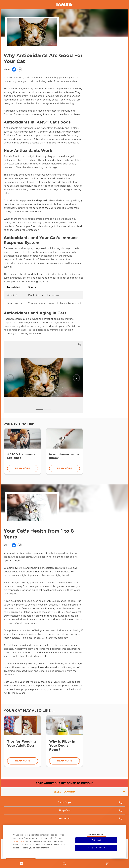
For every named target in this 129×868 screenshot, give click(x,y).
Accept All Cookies (96, 848)
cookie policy (18, 841)
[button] (39, 410)
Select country (89, 792)
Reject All (96, 840)
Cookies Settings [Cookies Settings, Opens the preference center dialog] (96, 835)
